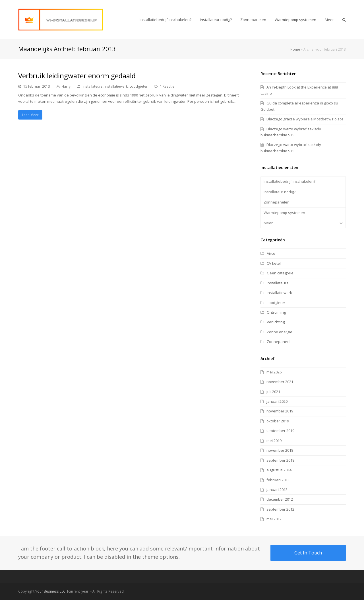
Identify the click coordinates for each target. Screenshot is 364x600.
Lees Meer (30, 115)
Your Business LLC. (51, 591)
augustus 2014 (279, 470)
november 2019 (280, 411)
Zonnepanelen (277, 202)
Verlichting (276, 322)
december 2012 (280, 499)
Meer (268, 223)
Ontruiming (276, 312)
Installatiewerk (116, 86)
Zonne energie (280, 332)
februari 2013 (278, 480)
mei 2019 (274, 441)
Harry (66, 86)
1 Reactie (167, 86)
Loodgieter (138, 86)
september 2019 (280, 431)
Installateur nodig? (280, 192)
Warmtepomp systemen (284, 213)
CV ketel (274, 263)
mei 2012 (274, 519)
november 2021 (280, 382)
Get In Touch (308, 553)
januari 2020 (277, 401)
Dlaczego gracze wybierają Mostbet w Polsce (305, 119)
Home (295, 49)
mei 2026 (274, 372)
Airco (271, 253)
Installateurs (93, 86)
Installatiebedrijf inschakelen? (289, 181)
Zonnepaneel (279, 342)
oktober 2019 (278, 421)
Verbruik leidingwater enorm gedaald (77, 76)
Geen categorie (280, 273)
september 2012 (280, 509)
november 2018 (280, 450)
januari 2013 (277, 490)
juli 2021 (273, 392)
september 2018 (280, 460)
